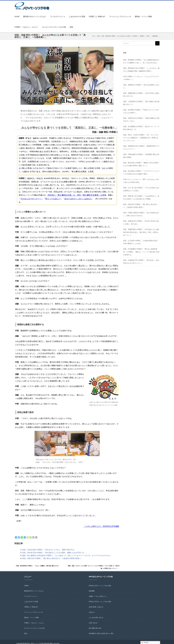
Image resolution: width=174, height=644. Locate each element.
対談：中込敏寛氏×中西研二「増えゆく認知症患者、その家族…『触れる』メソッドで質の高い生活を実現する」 (141, 252)
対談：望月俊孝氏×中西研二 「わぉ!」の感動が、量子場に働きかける (40, 562)
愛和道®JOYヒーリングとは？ (35, 17)
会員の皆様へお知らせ (96, 604)
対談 (71, 27)
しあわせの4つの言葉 (77, 17)
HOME (17, 17)
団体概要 (92, 588)
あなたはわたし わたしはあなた (70, 198)
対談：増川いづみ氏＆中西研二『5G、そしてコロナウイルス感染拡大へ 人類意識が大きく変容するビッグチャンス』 (141, 138)
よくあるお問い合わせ (96, 615)
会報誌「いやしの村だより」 (98, 593)
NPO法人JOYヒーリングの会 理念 (100, 583)
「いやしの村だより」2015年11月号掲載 (102, 522)
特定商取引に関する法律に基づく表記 (101, 630)
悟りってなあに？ (46, 198)
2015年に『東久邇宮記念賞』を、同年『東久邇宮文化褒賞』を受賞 (75, 195)
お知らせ (92, 609)
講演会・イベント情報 (143, 17)
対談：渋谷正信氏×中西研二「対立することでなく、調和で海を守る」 (49, 546)
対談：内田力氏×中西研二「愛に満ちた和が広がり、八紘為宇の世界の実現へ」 (52, 554)
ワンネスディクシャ (58, 17)
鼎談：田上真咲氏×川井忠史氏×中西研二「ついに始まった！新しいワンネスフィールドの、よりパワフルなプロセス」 (67, 551)
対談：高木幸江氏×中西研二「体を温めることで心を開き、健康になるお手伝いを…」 (55, 549)
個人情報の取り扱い (95, 625)
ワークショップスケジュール (120, 17)
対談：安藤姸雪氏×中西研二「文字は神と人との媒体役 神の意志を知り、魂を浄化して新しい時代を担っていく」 (141, 232)
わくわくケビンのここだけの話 (54, 27)
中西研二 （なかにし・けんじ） (27, 27)
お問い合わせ (93, 620)
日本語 (145, 643)
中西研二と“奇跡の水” (97, 17)
